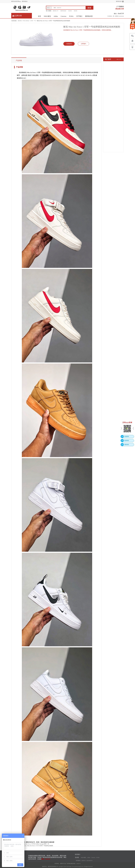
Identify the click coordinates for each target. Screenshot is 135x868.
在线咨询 (69, 44)
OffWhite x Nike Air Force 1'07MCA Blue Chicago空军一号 (33, 844)
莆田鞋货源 (119, 1)
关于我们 (79, 16)
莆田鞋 (20, 21)
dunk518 (78, 864)
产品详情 (19, 61)
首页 (39, 16)
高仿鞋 (70, 11)
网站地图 (71, 864)
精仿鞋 (76, 11)
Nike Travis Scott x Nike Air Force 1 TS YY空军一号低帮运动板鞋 (35, 846)
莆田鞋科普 (89, 16)
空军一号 (33, 21)
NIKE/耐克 (47, 16)
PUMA (71, 16)
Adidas (56, 16)
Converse (63, 16)
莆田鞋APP (56, 11)
